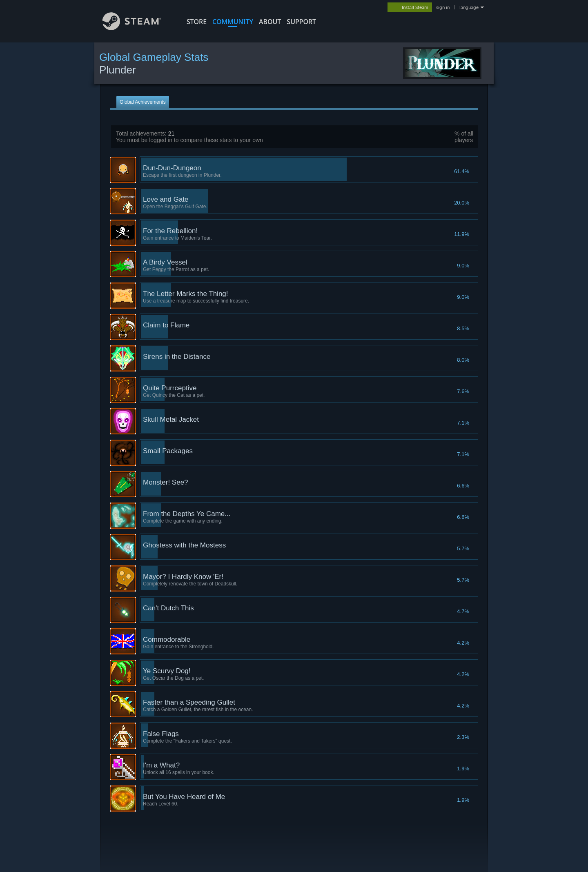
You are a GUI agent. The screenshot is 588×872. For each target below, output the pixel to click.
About (270, 22)
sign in (443, 7)
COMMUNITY (233, 22)
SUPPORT (301, 22)
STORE (197, 22)
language (469, 7)
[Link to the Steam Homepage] (138, 28)
